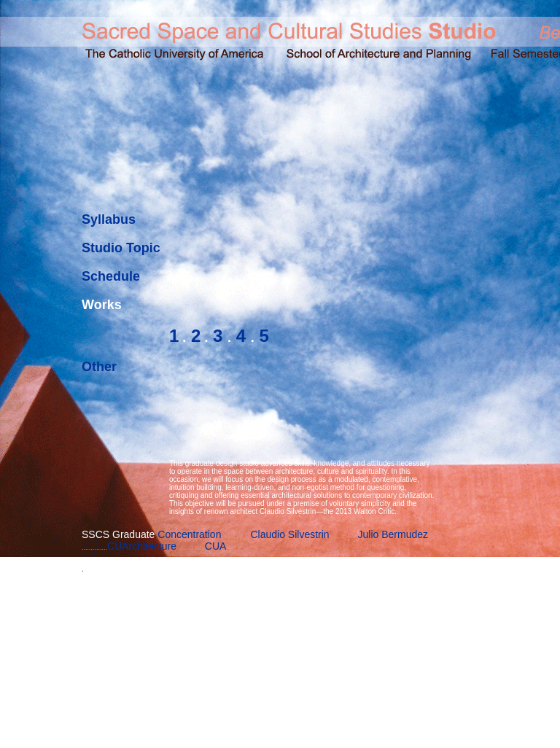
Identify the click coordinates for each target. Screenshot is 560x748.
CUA (216, 546)
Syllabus (109, 219)
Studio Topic (121, 248)
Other (99, 367)
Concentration (189, 534)
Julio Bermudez (393, 534)
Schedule (111, 276)
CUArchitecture (142, 546)
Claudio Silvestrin (289, 534)
